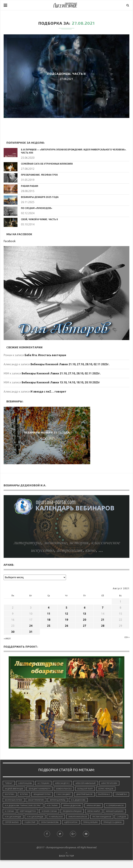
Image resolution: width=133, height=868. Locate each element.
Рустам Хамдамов (40, 824)
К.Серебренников (14, 812)
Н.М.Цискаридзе (57, 818)
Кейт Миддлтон (52, 812)
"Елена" (9, 783)
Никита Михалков (15, 824)
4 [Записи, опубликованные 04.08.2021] (49, 607)
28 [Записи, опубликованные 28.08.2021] (103, 625)
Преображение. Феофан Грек (38, 174)
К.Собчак (33, 812)
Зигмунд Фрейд (78, 800)
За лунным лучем (32, 800)
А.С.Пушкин (45, 783)
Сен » (127, 637)
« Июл (7, 638)
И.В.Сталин (54, 806)
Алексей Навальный (88, 783)
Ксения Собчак (75, 812)
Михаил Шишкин (33, 818)
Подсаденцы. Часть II (67, 74)
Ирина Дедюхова (75, 806)
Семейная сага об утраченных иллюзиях (45, 163)
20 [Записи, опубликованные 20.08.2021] (85, 619)
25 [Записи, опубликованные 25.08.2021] (49, 625)
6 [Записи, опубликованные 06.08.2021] (85, 607)
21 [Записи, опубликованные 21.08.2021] (103, 619)
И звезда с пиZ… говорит (48, 391)
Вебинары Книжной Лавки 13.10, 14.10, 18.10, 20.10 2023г (61, 382)
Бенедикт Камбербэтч (41, 789)
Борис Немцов (110, 789)
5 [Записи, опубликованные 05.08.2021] (66, 607)
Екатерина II (109, 795)
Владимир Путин (44, 795)
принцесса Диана (55, 830)
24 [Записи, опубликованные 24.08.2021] (31, 625)
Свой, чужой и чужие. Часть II (38, 219)
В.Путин (25, 795)
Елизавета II (11, 800)
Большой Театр (88, 789)
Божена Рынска (66, 789)
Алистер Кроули (113, 783)
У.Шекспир (97, 824)
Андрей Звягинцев (15, 789)
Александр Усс (64, 783)
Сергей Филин (78, 824)
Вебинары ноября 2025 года (47, 432)
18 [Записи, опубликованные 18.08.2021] (49, 619)
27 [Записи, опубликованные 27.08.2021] (85, 625)
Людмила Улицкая (98, 812)
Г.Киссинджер (66, 795)
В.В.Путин (10, 795)
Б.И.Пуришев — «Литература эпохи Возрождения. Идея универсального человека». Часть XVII (73, 151)
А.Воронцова (26, 783)
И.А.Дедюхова (100, 800)
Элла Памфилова (118, 824)
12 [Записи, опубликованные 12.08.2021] (66, 613)
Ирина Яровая (97, 806)
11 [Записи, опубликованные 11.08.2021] (49, 613)
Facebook (10, 241)
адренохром (12, 830)
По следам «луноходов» (35, 207)
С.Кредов (60, 824)
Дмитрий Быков (88, 795)
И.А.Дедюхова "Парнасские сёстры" (24, 806)
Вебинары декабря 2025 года (38, 196)
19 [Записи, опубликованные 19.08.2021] (66, 619)
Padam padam (29, 185)
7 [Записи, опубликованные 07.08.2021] (103, 607)
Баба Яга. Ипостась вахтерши (45, 355)
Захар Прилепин (56, 800)
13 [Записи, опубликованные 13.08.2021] (85, 613)
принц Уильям (32, 830)
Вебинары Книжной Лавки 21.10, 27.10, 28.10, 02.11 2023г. (70, 364)
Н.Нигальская (101, 818)
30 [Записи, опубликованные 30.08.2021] (13, 631)
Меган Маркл (12, 818)
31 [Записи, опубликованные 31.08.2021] (31, 631)
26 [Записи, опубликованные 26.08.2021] (66, 625)
